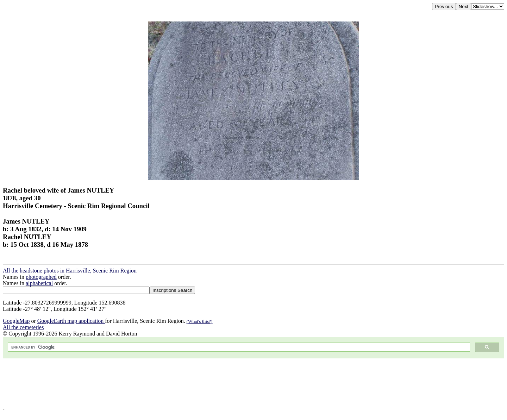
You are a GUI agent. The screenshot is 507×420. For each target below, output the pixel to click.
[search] (238, 347)
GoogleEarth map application (71, 321)
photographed (41, 277)
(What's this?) (200, 321)
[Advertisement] (214, 383)
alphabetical (39, 283)
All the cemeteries (23, 327)
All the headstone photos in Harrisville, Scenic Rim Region (70, 271)
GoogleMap (16, 321)
